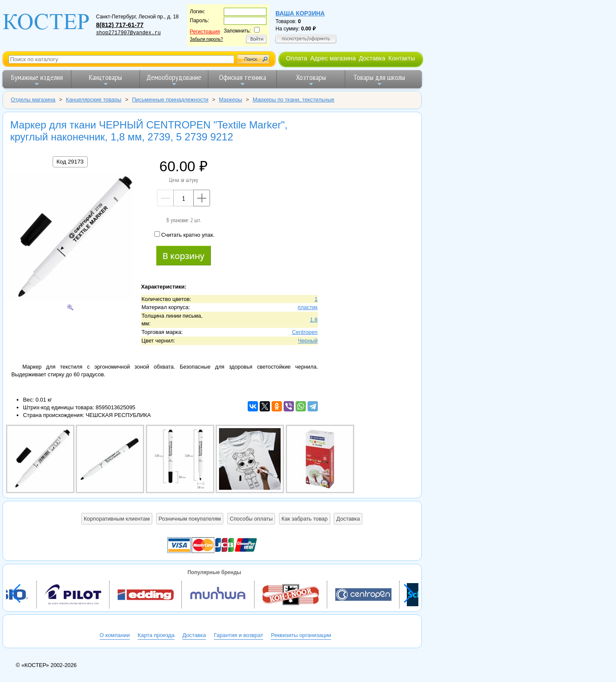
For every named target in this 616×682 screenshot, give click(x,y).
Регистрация (205, 32)
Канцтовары (105, 80)
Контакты (402, 58)
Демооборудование (174, 80)
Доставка (372, 58)
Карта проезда (156, 635)
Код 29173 (70, 162)
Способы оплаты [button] (251, 519)
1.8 (314, 320)
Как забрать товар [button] (305, 519)
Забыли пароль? (206, 39)
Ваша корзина (300, 13)
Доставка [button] (348, 519)
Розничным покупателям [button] (190, 519)
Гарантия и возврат (238, 635)
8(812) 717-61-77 (120, 25)
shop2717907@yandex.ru (128, 33)
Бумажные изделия (37, 80)
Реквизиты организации (301, 635)
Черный (308, 341)
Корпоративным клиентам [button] (117, 519)
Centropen (305, 332)
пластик (308, 307)
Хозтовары (311, 80)
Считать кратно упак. (184, 235)
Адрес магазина (333, 58)
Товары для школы (379, 80)
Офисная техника (243, 80)
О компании (115, 635)
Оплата (296, 58)
